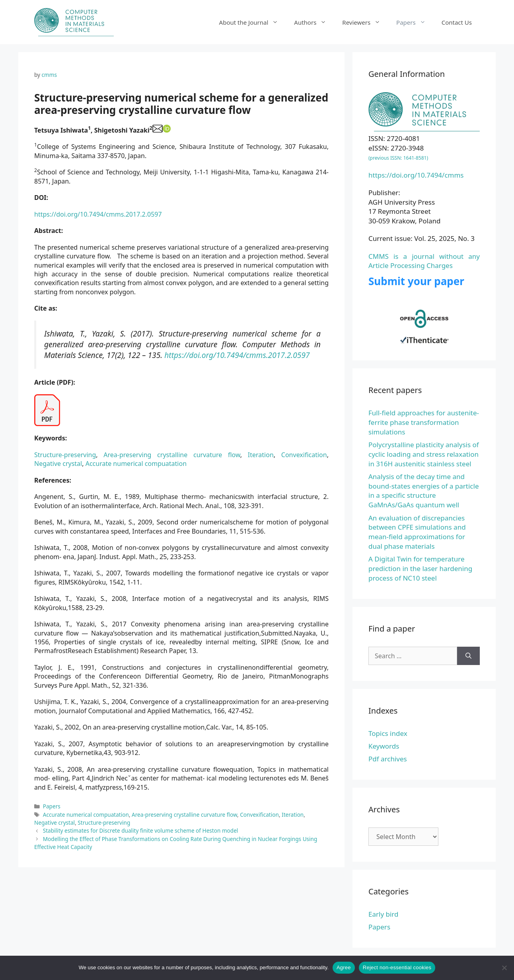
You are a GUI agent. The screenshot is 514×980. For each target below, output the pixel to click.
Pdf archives (388, 759)
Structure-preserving (65, 455)
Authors (314, 22)
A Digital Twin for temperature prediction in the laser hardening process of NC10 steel (420, 568)
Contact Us (457, 22)
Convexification (304, 455)
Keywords (384, 746)
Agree (344, 967)
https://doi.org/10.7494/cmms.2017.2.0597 (98, 214)
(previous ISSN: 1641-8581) (398, 158)
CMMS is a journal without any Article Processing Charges (424, 261)
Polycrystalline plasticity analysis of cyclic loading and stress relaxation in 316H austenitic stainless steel (424, 454)
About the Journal (253, 22)
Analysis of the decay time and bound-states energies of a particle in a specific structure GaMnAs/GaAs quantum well (424, 491)
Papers (415, 22)
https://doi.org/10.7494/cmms (416, 175)
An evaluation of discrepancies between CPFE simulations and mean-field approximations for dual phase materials (417, 532)
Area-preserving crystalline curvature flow (172, 455)
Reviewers (365, 22)
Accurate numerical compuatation (136, 464)
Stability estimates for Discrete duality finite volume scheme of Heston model (141, 830)
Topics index (388, 733)
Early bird (383, 914)
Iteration (261, 455)
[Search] (468, 656)
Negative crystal (58, 464)
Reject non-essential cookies (397, 967)
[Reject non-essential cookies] (504, 968)
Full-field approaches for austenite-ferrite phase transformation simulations (424, 422)
